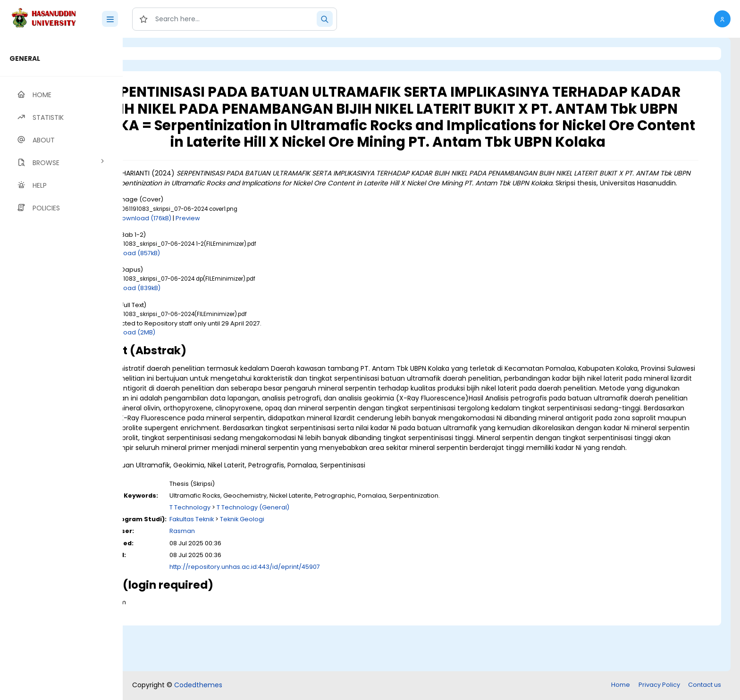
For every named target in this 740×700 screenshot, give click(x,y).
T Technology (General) (330, 554)
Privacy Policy (659, 686)
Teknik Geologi (320, 565)
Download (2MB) (207, 359)
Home (621, 686)
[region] (61, 369)
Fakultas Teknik (269, 565)
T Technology (267, 554)
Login (163, 54)
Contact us (705, 686)
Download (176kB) (222, 245)
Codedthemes (198, 686)
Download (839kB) (210, 315)
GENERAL (25, 58)
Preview (265, 245)
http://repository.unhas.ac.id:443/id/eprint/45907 (322, 613)
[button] (722, 19)
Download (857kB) (210, 279)
